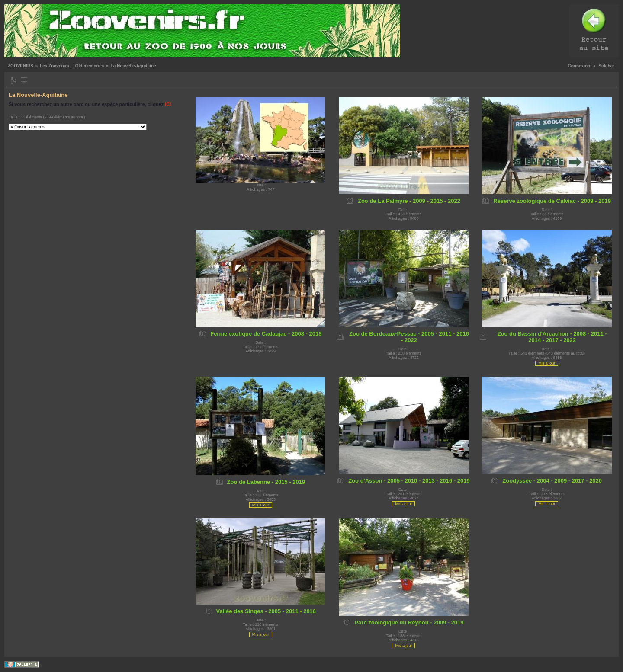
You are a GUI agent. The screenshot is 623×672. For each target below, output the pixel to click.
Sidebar (606, 66)
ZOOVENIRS (21, 66)
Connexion (579, 66)
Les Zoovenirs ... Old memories (72, 66)
